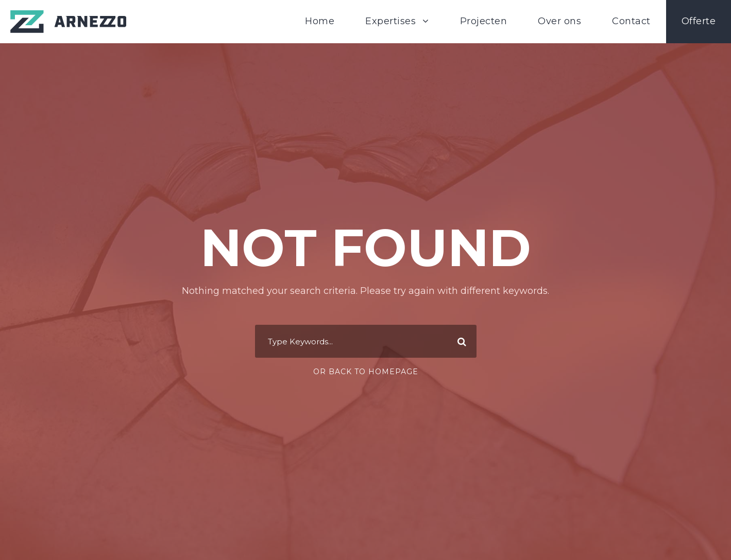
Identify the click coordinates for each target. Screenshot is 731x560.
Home (320, 21)
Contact (631, 21)
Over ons (559, 21)
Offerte (699, 21)
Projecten (484, 21)
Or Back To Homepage (366, 372)
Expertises (390, 21)
